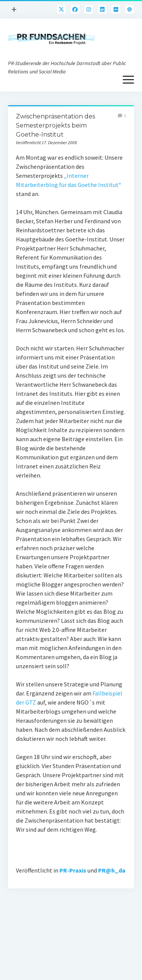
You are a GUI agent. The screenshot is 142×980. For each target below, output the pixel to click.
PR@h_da (112, 870)
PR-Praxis (73, 870)
